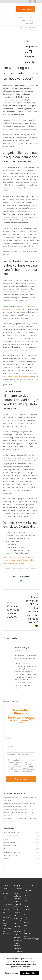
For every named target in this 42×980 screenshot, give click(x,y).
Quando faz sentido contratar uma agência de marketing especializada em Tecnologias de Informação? (19, 812)
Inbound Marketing (18, 568)
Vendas (27, 568)
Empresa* (10, 746)
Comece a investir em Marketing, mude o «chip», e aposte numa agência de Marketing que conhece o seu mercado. (20, 560)
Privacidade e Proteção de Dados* (19, 755)
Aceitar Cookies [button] (30, 973)
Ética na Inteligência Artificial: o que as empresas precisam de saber (20, 820)
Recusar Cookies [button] (11, 973)
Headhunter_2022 (23, 647)
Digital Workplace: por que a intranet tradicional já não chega (20, 799)
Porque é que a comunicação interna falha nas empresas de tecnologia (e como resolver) (19, 805)
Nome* (8, 730)
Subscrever (21, 779)
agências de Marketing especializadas (19, 376)
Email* (8, 738)
